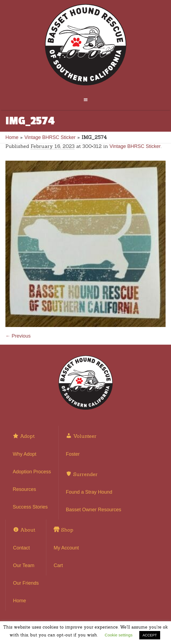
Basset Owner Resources (93, 510)
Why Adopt (25, 454)
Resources (24, 489)
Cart (58, 565)
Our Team (24, 565)
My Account (66, 548)
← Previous (18, 336)
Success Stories (30, 507)
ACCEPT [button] (150, 635)
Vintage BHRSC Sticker (50, 137)
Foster (73, 454)
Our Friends (26, 583)
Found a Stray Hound (89, 492)
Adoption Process (32, 472)
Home (12, 137)
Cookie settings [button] (119, 635)
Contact (21, 548)
